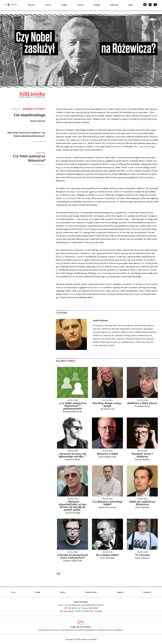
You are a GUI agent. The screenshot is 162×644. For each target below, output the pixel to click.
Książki (64, 5)
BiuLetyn (31, 5)
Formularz (147, 592)
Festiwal (80, 5)
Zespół (38, 592)
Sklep (131, 5)
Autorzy (48, 5)
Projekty (97, 5)
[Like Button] (58, 574)
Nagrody (120, 592)
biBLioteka (114, 5)
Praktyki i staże (91, 592)
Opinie (63, 592)
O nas (13, 592)
